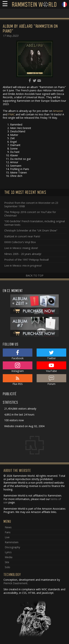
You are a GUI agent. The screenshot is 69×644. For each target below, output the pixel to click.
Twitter (51, 354)
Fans (8, 532)
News (8, 527)
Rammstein (12, 542)
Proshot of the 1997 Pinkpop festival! (26, 260)
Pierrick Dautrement (15, 583)
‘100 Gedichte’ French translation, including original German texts (34, 223)
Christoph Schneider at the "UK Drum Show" (31, 230)
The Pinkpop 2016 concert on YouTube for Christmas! (30, 214)
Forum (51, 380)
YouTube (51, 367)
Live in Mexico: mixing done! (21, 248)
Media (9, 557)
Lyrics (8, 552)
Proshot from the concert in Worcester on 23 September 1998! (31, 205)
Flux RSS (18, 380)
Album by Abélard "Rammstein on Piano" (30, 29)
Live (7, 537)
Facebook (18, 354)
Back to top (35, 275)
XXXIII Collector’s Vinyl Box (20, 242)
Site (7, 562)
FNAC (11, 114)
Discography (12, 547)
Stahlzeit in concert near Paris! (22, 236)
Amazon (58, 111)
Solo (7, 567)
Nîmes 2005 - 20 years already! (23, 254)
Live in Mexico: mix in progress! (23, 266)
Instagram (18, 367)
